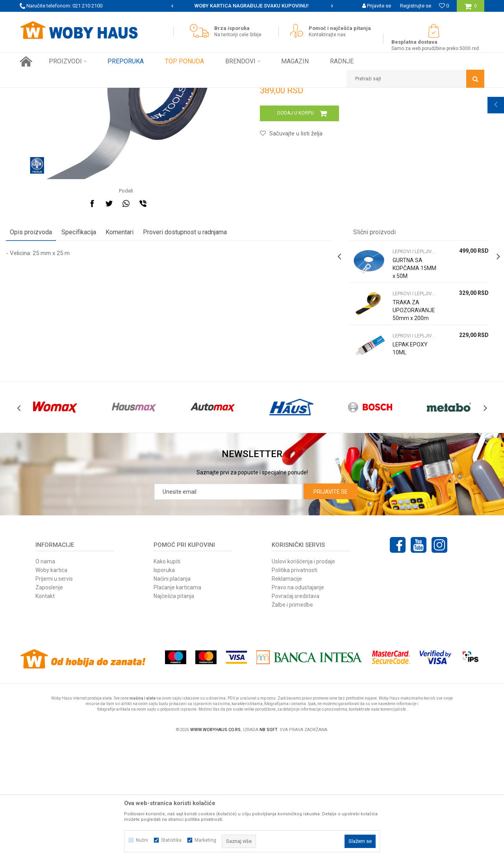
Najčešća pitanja (174, 715)
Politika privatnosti (295, 689)
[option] (252, 6)
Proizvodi (75, 94)
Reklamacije (287, 698)
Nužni (142, 840)
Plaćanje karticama (177, 706)
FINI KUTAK (103, 94)
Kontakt (45, 715)
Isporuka (164, 689)
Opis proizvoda (45, 336)
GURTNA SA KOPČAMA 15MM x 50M (404, 372)
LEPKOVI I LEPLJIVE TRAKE (150, 94)
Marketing (205, 840)
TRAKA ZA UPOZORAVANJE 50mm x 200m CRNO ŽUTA (406, 422)
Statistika (171, 840)
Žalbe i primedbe (292, 724)
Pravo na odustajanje (298, 706)
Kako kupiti (167, 680)
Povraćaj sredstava (296, 715)
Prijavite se (331, 611)
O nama (45, 680)
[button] (415, 79)
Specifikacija (93, 336)
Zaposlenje (49, 706)
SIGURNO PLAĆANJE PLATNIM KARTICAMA (251, 6)
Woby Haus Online (40, 94)
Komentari (133, 336)
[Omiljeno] (444, 6)
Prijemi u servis (54, 698)
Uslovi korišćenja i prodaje (303, 680)
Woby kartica (51, 689)
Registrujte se (416, 6)
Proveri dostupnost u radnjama (199, 336)
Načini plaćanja (172, 698)
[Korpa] (471, 9)
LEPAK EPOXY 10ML (405, 452)
